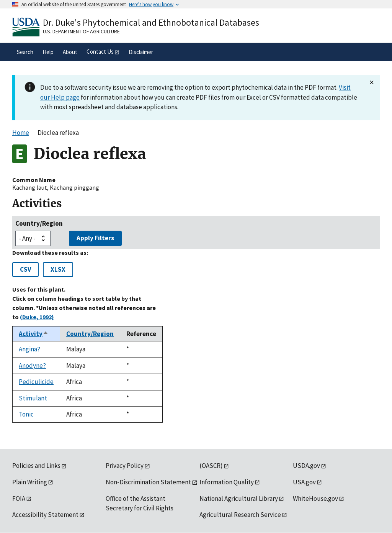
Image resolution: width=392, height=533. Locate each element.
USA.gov (304, 482)
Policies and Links (36, 466)
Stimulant (33, 398)
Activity (34, 334)
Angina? (29, 349)
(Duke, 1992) (37, 317)
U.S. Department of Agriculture (81, 31)
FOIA (19, 499)
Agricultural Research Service (240, 515)
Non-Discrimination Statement (148, 482)
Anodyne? (32, 366)
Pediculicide (36, 382)
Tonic (26, 414)
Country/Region (39, 223)
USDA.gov (306, 466)
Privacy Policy (125, 466)
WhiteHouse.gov (315, 499)
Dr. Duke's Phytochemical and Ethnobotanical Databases (151, 22)
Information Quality (227, 482)
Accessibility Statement (45, 515)
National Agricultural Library (239, 499)
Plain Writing (30, 482)
